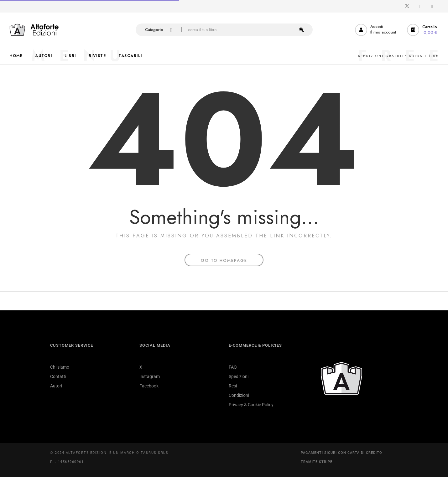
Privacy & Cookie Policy (251, 405)
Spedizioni (239, 376)
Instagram (150, 376)
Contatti (58, 376)
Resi (233, 386)
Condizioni (239, 395)
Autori (56, 386)
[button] (423, 30)
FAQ (233, 367)
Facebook (149, 386)
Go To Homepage (224, 260)
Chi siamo (60, 367)
